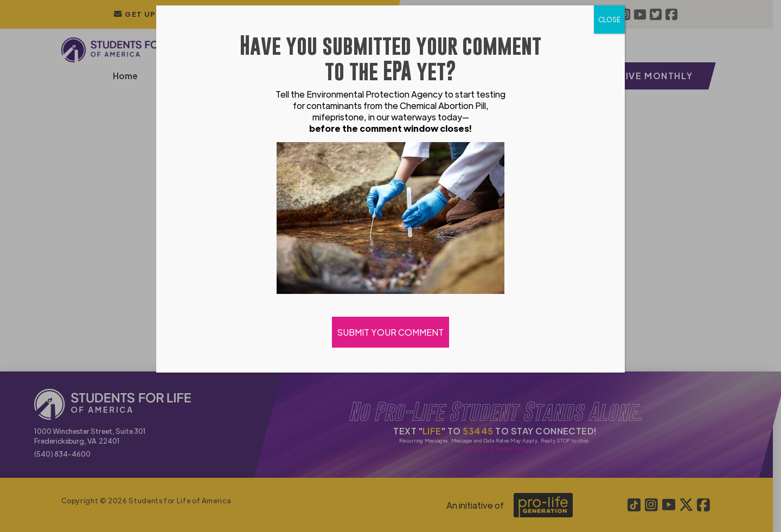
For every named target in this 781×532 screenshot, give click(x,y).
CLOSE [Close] (609, 20)
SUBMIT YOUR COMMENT (390, 332)
